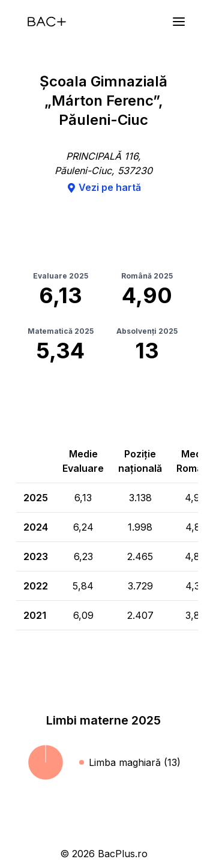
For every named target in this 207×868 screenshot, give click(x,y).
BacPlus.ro (123, 854)
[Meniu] (179, 22)
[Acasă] (47, 22)
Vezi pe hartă (104, 187)
